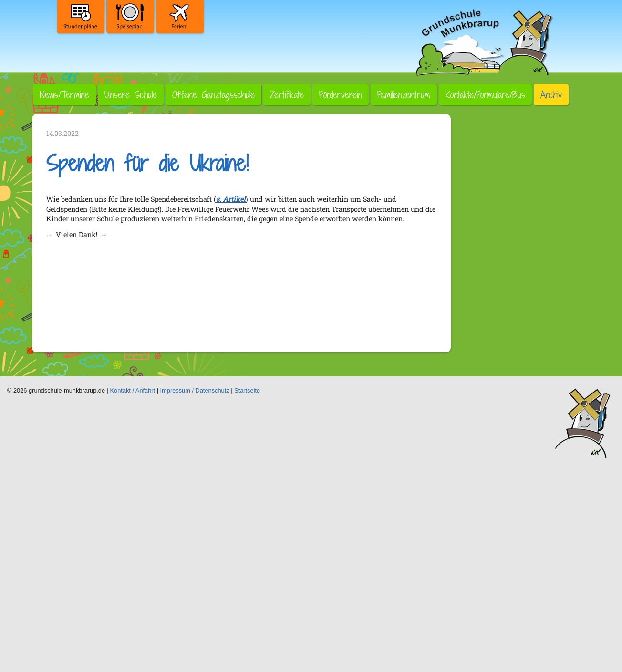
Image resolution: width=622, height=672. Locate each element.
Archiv (551, 95)
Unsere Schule (131, 95)
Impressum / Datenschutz (195, 390)
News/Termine (64, 95)
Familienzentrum (404, 95)
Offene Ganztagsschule (213, 95)
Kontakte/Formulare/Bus (485, 95)
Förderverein (341, 95)
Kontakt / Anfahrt (133, 390)
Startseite (247, 390)
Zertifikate (287, 95)
